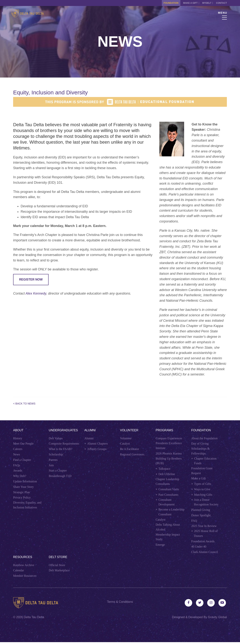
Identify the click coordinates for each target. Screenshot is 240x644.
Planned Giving (201, 510)
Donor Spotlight (201, 515)
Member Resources (25, 576)
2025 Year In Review (204, 526)
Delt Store (58, 557)
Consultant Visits (169, 489)
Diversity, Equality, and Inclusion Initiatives (27, 505)
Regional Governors (132, 454)
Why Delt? (20, 476)
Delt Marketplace (59, 570)
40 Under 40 (199, 547)
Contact (221, 3)
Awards (18, 471)
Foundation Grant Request (202, 471)
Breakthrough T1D (60, 476)
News (16, 454)
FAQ (194, 521)
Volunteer (129, 430)
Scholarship (56, 454)
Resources (23, 557)
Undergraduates (63, 430)
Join (51, 465)
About (18, 430)
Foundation (165, 3)
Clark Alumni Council (205, 552)
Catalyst (125, 444)
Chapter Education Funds (205, 461)
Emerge (160, 545)
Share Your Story (23, 487)
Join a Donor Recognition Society (206, 502)
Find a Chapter (22, 460)
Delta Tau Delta (34, 619)
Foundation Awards (203, 541)
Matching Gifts (203, 495)
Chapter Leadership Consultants (167, 482)
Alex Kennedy (36, 293)
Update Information (25, 481)
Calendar (19, 570)
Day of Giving (200, 444)
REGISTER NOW (31, 279)
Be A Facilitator (129, 449)
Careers (18, 449)
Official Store (57, 565)
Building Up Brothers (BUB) (169, 461)
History (18, 438)
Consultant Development (166, 502)
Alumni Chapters (97, 444)
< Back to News (24, 404)
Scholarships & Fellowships (200, 451)
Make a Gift (187, 3)
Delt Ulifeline (167, 474)
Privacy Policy (22, 497)
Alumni (90, 430)
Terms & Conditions (120, 602)
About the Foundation (204, 438)
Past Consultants (168, 495)
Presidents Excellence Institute (169, 446)
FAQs (17, 465)
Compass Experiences (169, 438)
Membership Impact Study (168, 537)
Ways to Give (202, 489)
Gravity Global (217, 619)
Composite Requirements (64, 444)
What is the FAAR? (60, 449)
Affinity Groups (97, 449)
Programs (164, 430)
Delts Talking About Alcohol (168, 527)
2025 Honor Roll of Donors (206, 533)
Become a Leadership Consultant (171, 512)
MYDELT (205, 3)
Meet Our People (23, 444)
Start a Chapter (58, 471)
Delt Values (56, 438)
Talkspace (164, 469)
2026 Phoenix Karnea (169, 453)
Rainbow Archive (24, 565)
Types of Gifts (203, 484)
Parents (53, 460)
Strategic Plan (21, 492)
